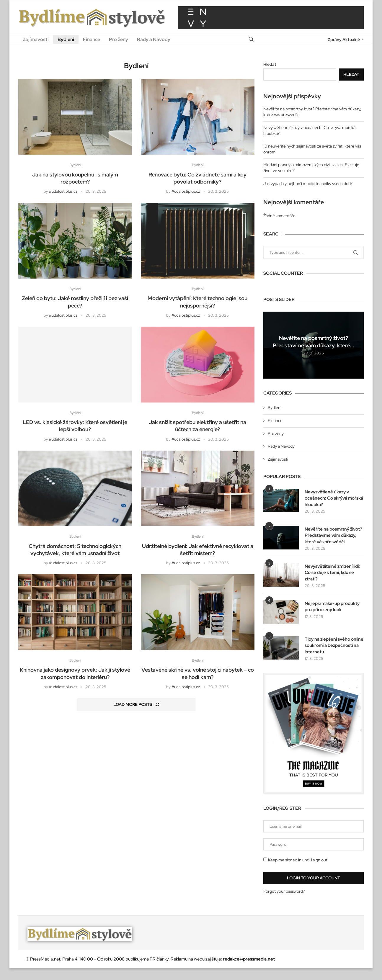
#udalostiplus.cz (63, 192)
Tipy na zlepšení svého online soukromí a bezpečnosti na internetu (332, 657)
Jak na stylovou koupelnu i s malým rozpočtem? (75, 179)
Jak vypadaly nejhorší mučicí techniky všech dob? (308, 184)
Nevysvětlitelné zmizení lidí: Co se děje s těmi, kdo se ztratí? (333, 581)
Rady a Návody (154, 39)
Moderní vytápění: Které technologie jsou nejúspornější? (197, 303)
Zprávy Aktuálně (344, 40)
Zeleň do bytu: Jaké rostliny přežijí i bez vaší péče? (75, 303)
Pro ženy (119, 39)
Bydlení (66, 39)
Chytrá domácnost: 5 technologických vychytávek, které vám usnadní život (75, 552)
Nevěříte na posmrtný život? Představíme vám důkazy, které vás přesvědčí (331, 540)
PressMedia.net (45, 971)
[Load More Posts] (136, 708)
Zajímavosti (36, 39)
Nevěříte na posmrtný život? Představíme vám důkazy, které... (314, 342)
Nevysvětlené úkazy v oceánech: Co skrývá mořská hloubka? (329, 498)
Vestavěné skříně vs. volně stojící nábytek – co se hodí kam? (198, 677)
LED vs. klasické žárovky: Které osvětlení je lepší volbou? (75, 428)
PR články (159, 971)
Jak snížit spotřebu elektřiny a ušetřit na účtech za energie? (197, 428)
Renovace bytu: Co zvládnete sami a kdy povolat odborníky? (197, 179)
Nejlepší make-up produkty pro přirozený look (330, 619)
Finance (92, 39)
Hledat (270, 64)
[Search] (251, 40)
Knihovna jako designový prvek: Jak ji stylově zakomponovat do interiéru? (75, 677)
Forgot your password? (284, 903)
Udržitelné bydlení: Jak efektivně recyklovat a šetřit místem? (198, 552)
